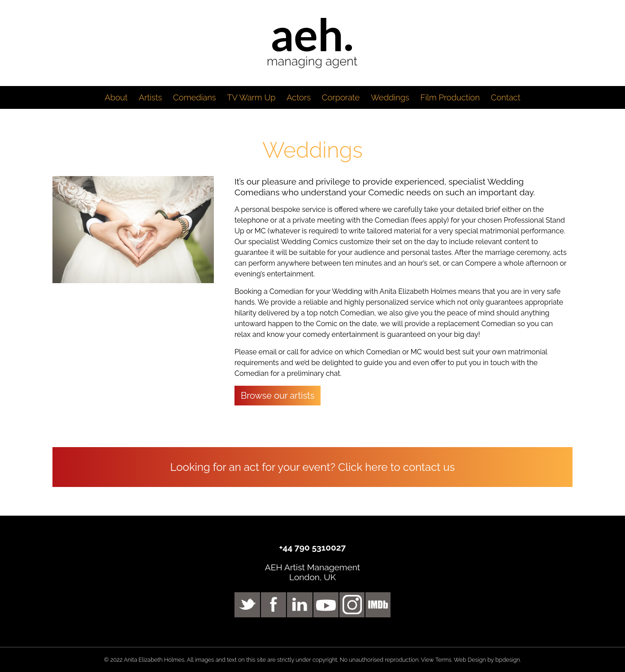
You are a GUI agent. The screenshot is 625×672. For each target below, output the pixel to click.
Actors (299, 97)
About (116, 97)
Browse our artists (278, 396)
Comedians (195, 97)
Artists (150, 97)
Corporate (341, 97)
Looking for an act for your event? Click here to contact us (313, 467)
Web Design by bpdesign (487, 660)
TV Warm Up (251, 97)
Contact (506, 97)
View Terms (436, 660)
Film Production (450, 97)
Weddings (390, 97)
